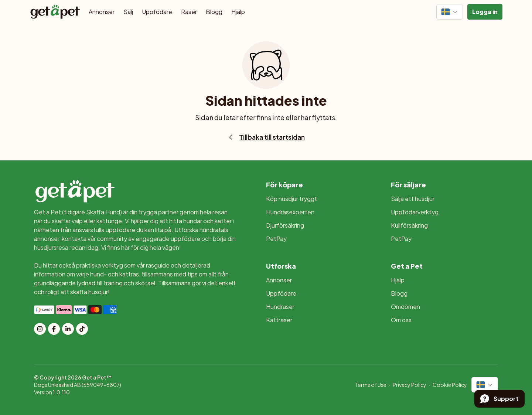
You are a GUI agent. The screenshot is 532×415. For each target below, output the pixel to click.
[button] (485, 12)
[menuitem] (320, 199)
